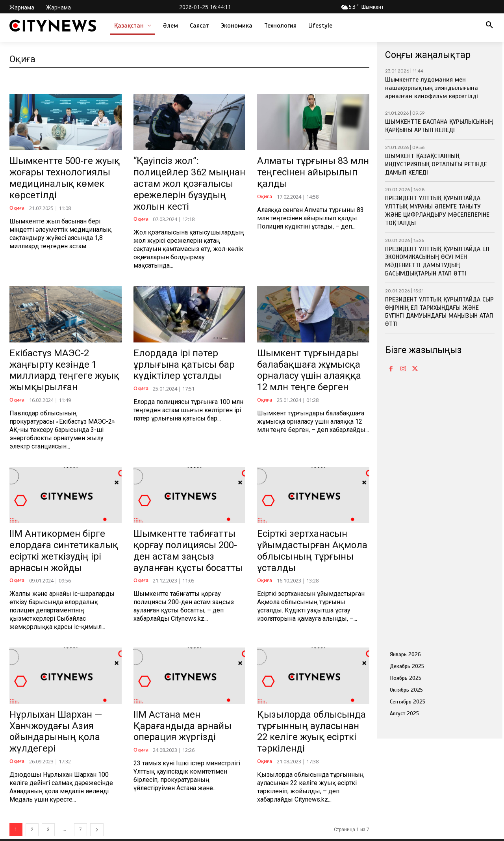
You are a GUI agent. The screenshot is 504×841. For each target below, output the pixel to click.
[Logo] (53, 26)
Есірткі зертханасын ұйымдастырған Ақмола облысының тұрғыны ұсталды (308, 490)
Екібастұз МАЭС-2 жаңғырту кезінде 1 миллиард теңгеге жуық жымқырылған (65, 329)
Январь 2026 (405, 654)
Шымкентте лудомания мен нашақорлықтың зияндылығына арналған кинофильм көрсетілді (432, 88)
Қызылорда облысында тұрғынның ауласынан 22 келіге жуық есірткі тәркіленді (309, 651)
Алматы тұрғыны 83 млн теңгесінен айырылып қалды (305, 164)
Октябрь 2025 (406, 690)
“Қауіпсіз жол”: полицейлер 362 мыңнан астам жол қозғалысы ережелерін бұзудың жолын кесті (189, 168)
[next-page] (97, 739)
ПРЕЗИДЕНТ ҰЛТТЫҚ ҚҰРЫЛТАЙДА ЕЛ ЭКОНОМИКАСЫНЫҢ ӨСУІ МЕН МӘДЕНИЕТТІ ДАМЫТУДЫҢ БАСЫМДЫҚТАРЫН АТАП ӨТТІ (437, 261)
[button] (489, 26)
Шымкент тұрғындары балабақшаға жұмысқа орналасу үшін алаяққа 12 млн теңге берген (312, 329)
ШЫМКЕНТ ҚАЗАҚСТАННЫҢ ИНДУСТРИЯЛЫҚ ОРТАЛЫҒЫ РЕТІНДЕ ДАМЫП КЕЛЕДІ (436, 164)
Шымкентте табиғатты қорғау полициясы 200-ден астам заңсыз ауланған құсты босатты (186, 490)
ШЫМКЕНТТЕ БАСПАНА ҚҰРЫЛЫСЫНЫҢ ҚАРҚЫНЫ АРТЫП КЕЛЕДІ (439, 126)
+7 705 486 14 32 (34, 785)
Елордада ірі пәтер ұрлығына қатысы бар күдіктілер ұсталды (185, 325)
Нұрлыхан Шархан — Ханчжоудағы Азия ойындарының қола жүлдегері (60, 651)
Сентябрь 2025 (408, 702)
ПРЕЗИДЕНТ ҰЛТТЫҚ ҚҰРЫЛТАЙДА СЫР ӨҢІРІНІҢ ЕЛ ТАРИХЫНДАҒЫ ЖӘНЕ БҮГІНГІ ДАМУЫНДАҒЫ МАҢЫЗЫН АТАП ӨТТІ (439, 312)
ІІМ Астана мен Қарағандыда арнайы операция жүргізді (181, 647)
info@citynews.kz (34, 808)
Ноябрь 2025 (406, 678)
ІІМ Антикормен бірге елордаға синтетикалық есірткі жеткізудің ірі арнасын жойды (63, 490)
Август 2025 (404, 714)
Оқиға (18, 188)
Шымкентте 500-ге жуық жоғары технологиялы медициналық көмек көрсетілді (64, 168)
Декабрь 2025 (407, 666)
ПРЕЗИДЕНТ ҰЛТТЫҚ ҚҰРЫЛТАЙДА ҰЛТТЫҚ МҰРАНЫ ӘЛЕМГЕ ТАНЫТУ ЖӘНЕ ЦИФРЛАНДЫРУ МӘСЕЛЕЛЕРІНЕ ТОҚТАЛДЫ (437, 210)
